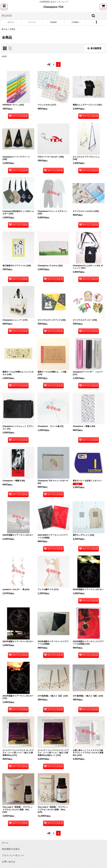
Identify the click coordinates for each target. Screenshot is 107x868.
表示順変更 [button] (94, 48)
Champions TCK (53, 7)
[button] (4, 7)
